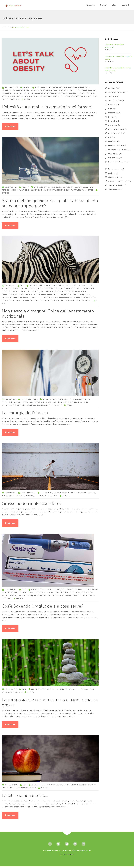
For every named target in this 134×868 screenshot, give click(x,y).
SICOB (43, 405)
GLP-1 (20, 593)
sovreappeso (31, 788)
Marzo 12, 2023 (10, 493)
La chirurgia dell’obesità (25, 413)
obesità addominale (48, 94)
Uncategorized (114, 189)
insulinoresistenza (82, 402)
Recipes (112, 173)
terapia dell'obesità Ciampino (66, 596)
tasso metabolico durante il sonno (16, 301)
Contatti (126, 5)
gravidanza (69, 187)
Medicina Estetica (116, 145)
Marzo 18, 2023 (10, 399)
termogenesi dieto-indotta (41, 301)
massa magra (7, 692)
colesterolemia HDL (64, 88)
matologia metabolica (24, 94)
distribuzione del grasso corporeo (16, 91)
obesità (37, 94)
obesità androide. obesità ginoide (78, 785)
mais (110, 137)
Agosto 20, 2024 (11, 187)
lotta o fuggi (41, 295)
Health (111, 117)
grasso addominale (70, 493)
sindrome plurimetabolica (44, 596)
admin (28, 99)
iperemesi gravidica (9, 190)
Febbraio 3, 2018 (11, 689)
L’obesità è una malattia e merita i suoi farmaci (47, 107)
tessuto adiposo (52, 97)
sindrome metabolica (37, 97)
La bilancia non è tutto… (25, 796)
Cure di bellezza (115, 100)
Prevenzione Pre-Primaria (119, 162)
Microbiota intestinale (118, 150)
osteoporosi (7, 298)
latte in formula (8, 94)
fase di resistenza (20, 292)
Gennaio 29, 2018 (11, 785)
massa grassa (88, 689)
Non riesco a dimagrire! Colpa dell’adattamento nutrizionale (48, 314)
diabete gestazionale (81, 88)
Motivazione (113, 154)
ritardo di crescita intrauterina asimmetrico (75, 190)
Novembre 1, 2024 (11, 88)
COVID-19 (112, 96)
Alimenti (112, 88)
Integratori (113, 125)
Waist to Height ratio (10, 99)
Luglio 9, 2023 (10, 286)
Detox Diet (113, 105)
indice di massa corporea (70, 91)
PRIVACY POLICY (67, 855)
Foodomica (113, 113)
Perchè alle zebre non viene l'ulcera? (27, 298)
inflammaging (28, 496)
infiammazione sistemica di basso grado (58, 402)
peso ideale (18, 692)
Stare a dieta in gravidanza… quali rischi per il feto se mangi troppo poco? (50, 203)
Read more (10, 127)
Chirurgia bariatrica (29, 399)
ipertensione (30, 295)
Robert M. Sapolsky (50, 298)
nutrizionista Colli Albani (74, 295)
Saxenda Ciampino (9, 596)
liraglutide (55, 593)
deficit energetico (30, 289)
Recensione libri (115, 169)
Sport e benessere (28, 493)
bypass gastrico (66, 399)
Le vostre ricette (115, 133)
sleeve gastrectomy (54, 405)
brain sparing (39, 187)
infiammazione (81, 292)
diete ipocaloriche (68, 289)
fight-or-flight (33, 292)
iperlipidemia (19, 295)
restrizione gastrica (31, 405)
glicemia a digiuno (38, 91)
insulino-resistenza (89, 91)
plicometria (53, 496)
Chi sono (91, 5)
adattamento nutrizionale (40, 286)
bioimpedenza (37, 689)
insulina (47, 593)
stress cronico (90, 298)
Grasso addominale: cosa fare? (32, 503)
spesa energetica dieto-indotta (71, 298)
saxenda (91, 593)
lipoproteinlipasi (41, 496)
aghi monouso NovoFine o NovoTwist (46, 590)
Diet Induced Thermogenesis (49, 289)
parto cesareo (63, 94)
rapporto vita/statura (19, 97)
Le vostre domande (116, 129)
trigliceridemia (91, 97)
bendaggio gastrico (51, 399)
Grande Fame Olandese (54, 187)
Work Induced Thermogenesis (79, 301)
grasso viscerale (53, 91)
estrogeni (57, 493)
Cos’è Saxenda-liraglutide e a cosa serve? (43, 606)
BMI (54, 88)
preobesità (74, 94)
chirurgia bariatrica (82, 399)
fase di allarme (82, 289)
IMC (94, 493)
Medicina (27, 88)
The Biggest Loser (60, 301)
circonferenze (37, 785)
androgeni (45, 493)
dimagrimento (84, 590)
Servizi (103, 5)
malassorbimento (9, 405)
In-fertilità (113, 121)
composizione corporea (60, 286)
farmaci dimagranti (10, 593)
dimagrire (94, 590)
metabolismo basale (55, 295)
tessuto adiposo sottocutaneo (72, 97)
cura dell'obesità (15, 289)
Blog (114, 5)
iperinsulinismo (8, 295)
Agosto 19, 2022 (11, 590)
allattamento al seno (44, 88)
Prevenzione (113, 158)
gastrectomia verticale (11, 402)
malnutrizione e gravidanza (29, 190)
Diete (22, 286)
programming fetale (49, 190)
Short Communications (118, 181)
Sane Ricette (114, 177)
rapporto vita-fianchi (16, 788)
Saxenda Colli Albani (25, 596)
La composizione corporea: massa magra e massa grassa (50, 702)
